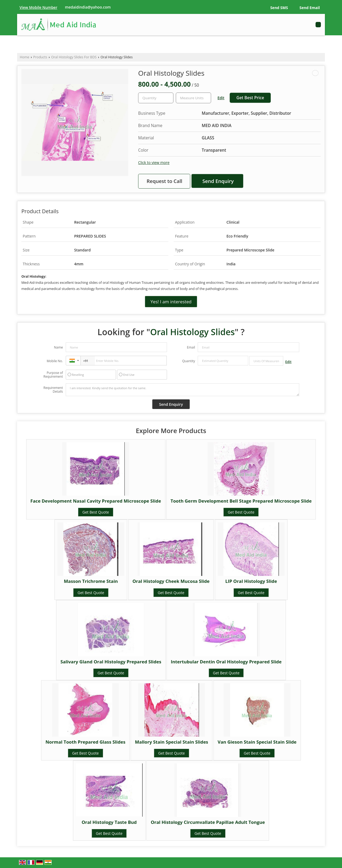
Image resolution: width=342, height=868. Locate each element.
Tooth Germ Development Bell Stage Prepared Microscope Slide (241, 501)
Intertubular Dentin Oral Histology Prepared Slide (226, 662)
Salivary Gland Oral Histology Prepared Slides (111, 662)
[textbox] (193, 98)
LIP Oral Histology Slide (251, 581)
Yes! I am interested (171, 302)
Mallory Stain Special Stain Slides (172, 742)
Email (191, 347)
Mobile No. (55, 361)
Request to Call (165, 181)
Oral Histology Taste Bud (109, 822)
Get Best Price (250, 98)
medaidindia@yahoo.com (88, 7)
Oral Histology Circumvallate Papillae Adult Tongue (208, 822)
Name (59, 347)
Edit (221, 98)
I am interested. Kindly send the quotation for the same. (182, 390)
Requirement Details (53, 390)
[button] (38, 7)
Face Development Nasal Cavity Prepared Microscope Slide (96, 501)
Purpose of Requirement (53, 375)
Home (25, 57)
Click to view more (154, 162)
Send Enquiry (218, 181)
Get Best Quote (96, 512)
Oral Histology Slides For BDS (74, 57)
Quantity (189, 361)
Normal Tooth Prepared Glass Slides (85, 742)
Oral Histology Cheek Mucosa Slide (171, 581)
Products (40, 57)
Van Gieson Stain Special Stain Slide (257, 742)
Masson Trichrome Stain (91, 581)
